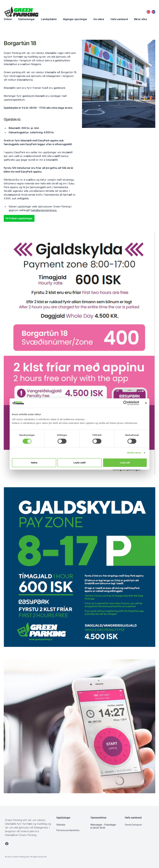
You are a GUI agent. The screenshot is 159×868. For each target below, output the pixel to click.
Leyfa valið (79, 463)
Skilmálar (61, 825)
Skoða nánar (134, 453)
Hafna (34, 463)
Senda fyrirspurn (133, 825)
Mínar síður (141, 19)
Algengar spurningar (75, 19)
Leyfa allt (125, 463)
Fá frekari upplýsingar (19, 218)
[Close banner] (146, 403)
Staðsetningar (26, 19)
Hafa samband (119, 19)
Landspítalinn (49, 19)
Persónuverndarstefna (68, 830)
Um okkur (99, 19)
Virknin (8, 19)
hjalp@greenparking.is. (44, 210)
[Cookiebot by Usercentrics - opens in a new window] (126, 403)
